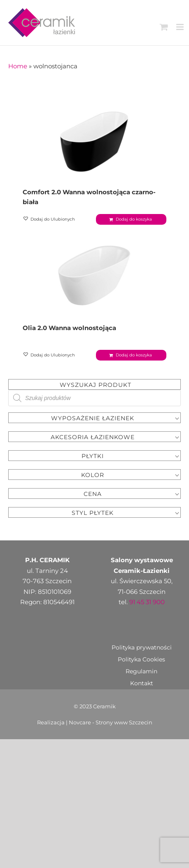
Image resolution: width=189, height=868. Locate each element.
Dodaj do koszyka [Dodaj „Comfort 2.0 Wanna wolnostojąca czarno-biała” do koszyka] (134, 219)
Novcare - (82, 722)
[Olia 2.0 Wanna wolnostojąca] (94, 275)
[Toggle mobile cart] (164, 27)
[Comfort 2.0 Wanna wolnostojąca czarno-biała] (94, 139)
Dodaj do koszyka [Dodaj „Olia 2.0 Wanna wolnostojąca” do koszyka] (134, 355)
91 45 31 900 (147, 602)
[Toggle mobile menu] (181, 27)
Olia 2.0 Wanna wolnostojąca (69, 328)
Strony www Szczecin (124, 722)
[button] (49, 219)
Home (18, 66)
